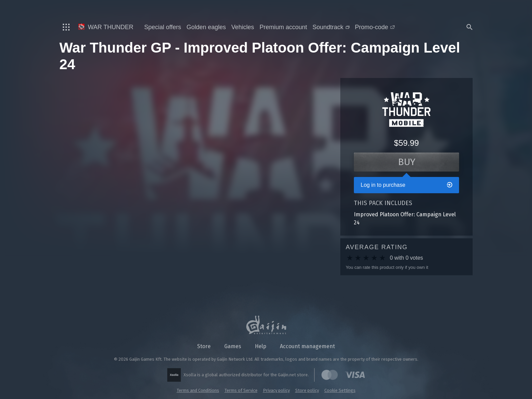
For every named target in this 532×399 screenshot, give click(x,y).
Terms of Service (241, 390)
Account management (307, 346)
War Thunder (106, 27)
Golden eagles (206, 27)
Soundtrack (331, 27)
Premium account (283, 27)
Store (204, 346)
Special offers (163, 27)
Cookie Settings (340, 390)
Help (261, 346)
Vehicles (243, 27)
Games (233, 346)
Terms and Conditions (198, 390)
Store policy (307, 390)
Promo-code (375, 27)
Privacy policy (276, 390)
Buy (407, 162)
